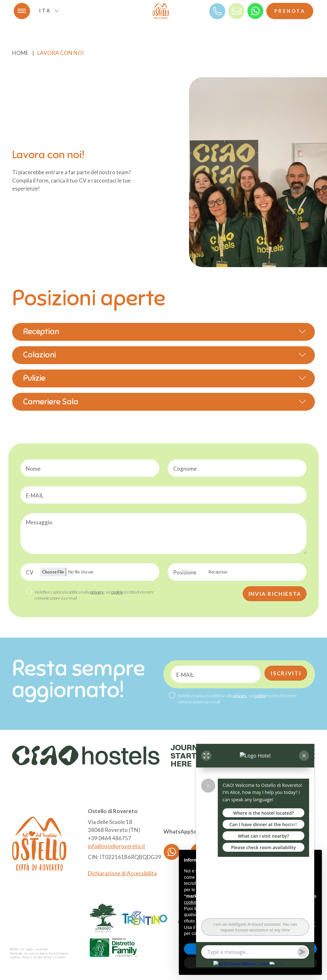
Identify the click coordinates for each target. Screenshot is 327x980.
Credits (60, 957)
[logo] (161, 11)
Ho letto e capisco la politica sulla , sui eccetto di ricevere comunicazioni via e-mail (94, 595)
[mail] (236, 11)
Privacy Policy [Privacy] (42, 957)
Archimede (61, 954)
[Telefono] (217, 11)
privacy (97, 592)
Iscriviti (286, 673)
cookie (117, 592)
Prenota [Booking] (290, 11)
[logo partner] (103, 918)
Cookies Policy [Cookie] (20, 957)
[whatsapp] (255, 11)
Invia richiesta (275, 594)
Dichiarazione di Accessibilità (122, 873)
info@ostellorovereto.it (117, 846)
